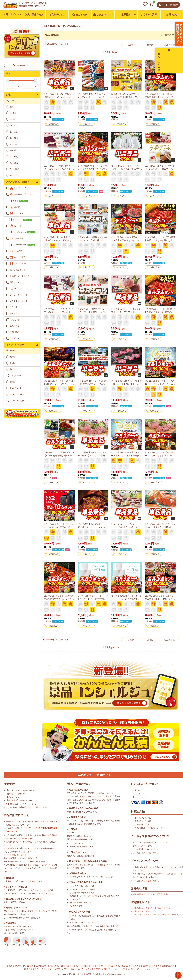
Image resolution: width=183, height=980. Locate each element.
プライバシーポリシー (134, 969)
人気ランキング (103, 15)
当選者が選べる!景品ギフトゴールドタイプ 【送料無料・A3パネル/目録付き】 (126, 97)
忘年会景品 (85, 966)
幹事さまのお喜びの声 (164, 966)
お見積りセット (57, 15)
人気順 (131, 45)
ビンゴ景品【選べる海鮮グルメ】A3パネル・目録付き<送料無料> (92, 97)
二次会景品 (41, 966)
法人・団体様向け (34, 15)
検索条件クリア (24, 65)
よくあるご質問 (149, 15)
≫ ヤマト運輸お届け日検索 (15, 855)
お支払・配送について (73, 969)
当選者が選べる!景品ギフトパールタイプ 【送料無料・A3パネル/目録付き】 (93, 312)
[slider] (8, 80)
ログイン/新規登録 (170, 5)
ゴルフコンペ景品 (69, 966)
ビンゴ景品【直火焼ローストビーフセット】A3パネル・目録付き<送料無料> (92, 456)
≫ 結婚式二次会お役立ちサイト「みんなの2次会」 (151, 908)
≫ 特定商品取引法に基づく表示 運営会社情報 (149, 894)
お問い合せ (172, 15)
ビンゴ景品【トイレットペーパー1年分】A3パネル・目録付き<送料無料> (126, 169)
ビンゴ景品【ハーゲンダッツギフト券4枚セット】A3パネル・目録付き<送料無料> (59, 312)
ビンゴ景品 (28, 966)
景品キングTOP (14, 966)
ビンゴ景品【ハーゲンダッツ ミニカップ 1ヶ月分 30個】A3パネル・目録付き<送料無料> (126, 527)
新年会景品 (98, 966)
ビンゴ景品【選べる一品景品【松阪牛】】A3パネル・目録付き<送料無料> (59, 97)
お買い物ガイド (11, 15)
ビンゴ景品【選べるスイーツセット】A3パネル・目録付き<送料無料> (160, 169)
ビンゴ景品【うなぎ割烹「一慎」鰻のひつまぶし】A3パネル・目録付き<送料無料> (91, 527)
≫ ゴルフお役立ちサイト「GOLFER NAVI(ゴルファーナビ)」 (156, 915)
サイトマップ (153, 969)
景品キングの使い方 (142, 966)
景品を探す (80, 15)
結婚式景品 (53, 966)
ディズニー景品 (112, 966)
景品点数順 (169, 45)
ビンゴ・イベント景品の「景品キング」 (88, 974)
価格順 (150, 45)
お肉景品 (126, 966)
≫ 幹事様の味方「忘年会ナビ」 (144, 911)
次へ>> (115, 52)
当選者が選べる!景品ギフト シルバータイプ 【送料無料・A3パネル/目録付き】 (93, 240)
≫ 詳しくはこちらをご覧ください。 (145, 853)
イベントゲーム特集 (51, 969)
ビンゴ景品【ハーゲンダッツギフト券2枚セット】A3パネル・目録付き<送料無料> (59, 169)
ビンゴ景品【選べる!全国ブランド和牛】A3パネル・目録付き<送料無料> (59, 240)
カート (118, 969)
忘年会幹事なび (32, 969)
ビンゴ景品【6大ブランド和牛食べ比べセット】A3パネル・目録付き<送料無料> (126, 384)
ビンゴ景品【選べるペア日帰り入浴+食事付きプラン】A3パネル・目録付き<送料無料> (92, 384)
